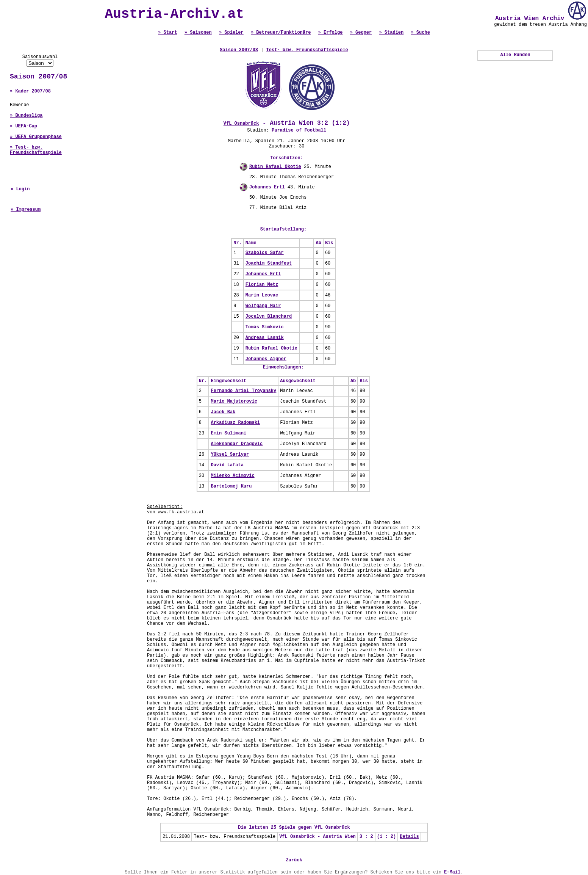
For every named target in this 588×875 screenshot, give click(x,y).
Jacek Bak (223, 412)
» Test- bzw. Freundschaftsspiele (36, 150)
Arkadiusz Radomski (235, 423)
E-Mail (452, 872)
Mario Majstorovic (234, 401)
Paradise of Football (299, 130)
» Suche (420, 33)
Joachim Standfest (269, 263)
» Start (167, 33)
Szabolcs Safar (265, 253)
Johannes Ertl (267, 187)
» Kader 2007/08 (30, 91)
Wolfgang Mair (263, 306)
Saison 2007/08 (38, 77)
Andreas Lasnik (265, 338)
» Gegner (361, 33)
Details (409, 837)
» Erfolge (331, 33)
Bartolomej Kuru (231, 486)
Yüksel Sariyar (230, 455)
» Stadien (391, 33)
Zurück (294, 860)
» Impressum (26, 210)
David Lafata (227, 465)
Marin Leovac (262, 295)
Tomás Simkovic (265, 327)
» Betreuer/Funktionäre (281, 33)
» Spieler (231, 33)
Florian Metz (262, 285)
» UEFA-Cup (23, 126)
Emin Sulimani (228, 433)
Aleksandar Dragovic (237, 444)
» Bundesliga (26, 116)
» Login (20, 189)
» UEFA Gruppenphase (36, 137)
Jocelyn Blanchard (269, 317)
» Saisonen (198, 33)
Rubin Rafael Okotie (275, 167)
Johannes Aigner (266, 359)
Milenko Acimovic (232, 476)
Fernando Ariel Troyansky (243, 391)
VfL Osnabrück (241, 124)
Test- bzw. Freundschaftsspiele (307, 50)
